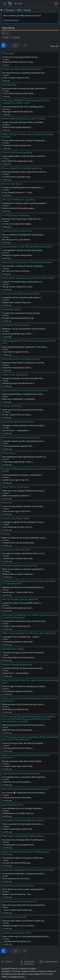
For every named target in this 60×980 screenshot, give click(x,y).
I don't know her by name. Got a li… (18, 527)
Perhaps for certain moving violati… (18, 255)
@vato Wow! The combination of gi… (18, 161)
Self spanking (9, 85)
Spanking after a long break (17, 231)
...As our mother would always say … (18, 910)
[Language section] (56, 4)
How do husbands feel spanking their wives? (26, 789)
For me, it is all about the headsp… (17, 224)
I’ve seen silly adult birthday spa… (17, 863)
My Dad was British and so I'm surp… (18, 62)
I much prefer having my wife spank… (19, 93)
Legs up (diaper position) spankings (21, 773)
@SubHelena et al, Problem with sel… (18, 813)
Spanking (27, 10)
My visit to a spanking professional (21, 438)
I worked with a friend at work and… (18, 558)
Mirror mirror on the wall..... (16, 487)
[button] (25, 45)
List (5, 33)
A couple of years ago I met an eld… (18, 766)
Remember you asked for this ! (16, 709)
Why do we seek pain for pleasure (20, 599)
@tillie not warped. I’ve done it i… (17, 496)
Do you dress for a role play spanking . (22, 168)
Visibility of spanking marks (17, 933)
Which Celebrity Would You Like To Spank (24, 119)
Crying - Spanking (12, 406)
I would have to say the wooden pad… (19, 543)
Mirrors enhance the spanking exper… (19, 208)
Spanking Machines (13, 805)
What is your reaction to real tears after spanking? (29, 633)
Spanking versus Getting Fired (18, 886)
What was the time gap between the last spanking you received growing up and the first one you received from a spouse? (28, 719)
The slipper (8, 53)
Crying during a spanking (16, 215)
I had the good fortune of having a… (18, 748)
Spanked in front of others (16, 325)
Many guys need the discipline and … (18, 112)
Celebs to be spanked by (15, 375)
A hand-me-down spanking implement (22, 69)
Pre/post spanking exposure (17, 665)
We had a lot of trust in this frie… (16, 271)
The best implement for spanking (20, 566)
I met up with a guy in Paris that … (17, 511)
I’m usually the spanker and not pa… (18, 691)
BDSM (19, 10)
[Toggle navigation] (5, 3)
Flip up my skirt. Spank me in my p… (18, 287)
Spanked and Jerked (13, 649)
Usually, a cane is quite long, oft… (17, 626)
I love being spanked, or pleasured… (18, 642)
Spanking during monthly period (19, 901)
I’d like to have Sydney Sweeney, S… (17, 127)
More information (11, 20)
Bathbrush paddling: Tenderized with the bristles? (28, 870)
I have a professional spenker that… (18, 446)
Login (18, 3)
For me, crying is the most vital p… (17, 415)
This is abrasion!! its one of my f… (17, 879)
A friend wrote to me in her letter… (17, 798)
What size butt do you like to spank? (21, 359)
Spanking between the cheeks (18, 422)
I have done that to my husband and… (19, 657)
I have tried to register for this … (16, 352)
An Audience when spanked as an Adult (23, 820)
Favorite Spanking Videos (16, 518)
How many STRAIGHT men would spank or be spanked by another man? (26, 102)
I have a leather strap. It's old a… (16, 78)
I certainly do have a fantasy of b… (17, 145)
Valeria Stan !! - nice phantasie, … (16, 673)
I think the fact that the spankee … (17, 782)
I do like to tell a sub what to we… (17, 177)
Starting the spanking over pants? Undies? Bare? (28, 278)
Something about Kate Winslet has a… (19, 383)
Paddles (6, 534)
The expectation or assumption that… (18, 845)
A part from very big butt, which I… (17, 368)
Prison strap (9, 453)
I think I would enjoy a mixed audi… (18, 829)
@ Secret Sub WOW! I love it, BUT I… (18, 334)
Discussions (10, 10)
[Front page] (1, 10)
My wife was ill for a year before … (17, 240)
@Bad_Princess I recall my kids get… (18, 730)
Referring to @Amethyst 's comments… (19, 399)
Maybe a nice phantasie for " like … (17, 894)
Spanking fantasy (12, 310)
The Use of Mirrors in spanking (19, 200)
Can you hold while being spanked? (21, 294)
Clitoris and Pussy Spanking (17, 153)
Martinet (7, 503)
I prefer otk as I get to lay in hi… (16, 480)
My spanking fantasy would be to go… (19, 318)
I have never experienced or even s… (18, 462)
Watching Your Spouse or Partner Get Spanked (27, 262)
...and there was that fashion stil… (17, 941)
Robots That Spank (12, 184)
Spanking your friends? (15, 917)
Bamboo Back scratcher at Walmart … (18, 574)
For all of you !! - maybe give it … (16, 430)
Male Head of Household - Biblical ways (23, 836)
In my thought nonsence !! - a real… (18, 192)
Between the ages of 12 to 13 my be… (18, 926)
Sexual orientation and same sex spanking (25, 390)
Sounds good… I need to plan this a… (18, 592)
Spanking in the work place (17, 550)
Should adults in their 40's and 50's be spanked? (27, 247)
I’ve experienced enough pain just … (18, 608)
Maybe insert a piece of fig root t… (17, 302)
